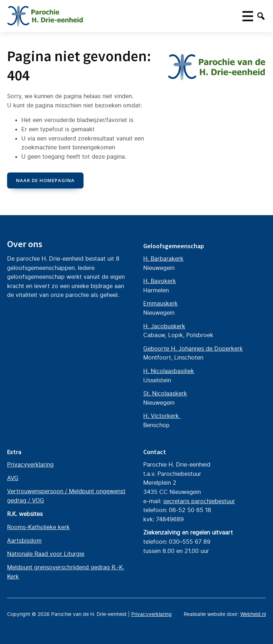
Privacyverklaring (30, 464)
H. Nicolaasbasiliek (169, 371)
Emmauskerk (160, 303)
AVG (13, 478)
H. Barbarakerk (163, 259)
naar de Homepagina (45, 180)
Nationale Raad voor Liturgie (46, 554)
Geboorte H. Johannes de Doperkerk (193, 348)
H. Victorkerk (162, 416)
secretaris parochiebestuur (199, 501)
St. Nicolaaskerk (165, 393)
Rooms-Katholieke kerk (38, 527)
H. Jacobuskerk (164, 326)
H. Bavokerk (160, 281)
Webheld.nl (253, 614)
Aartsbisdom (24, 541)
